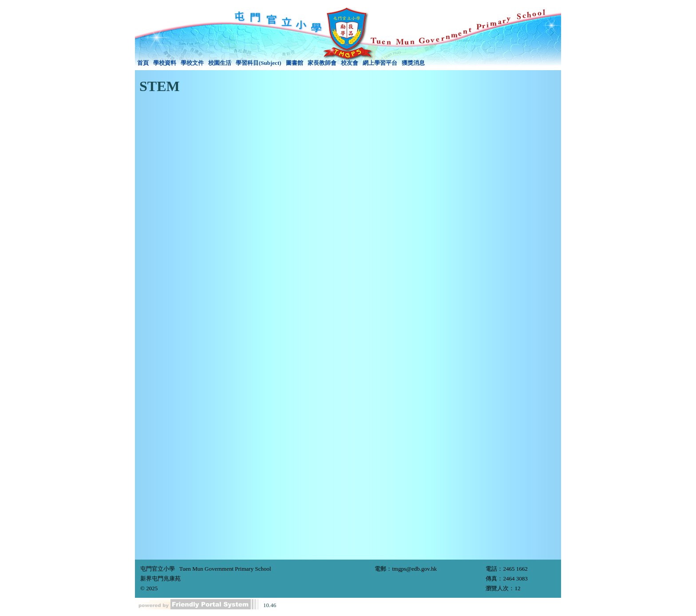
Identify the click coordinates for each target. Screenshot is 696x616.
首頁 (143, 63)
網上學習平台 (380, 63)
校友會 (350, 63)
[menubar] (281, 63)
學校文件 (192, 63)
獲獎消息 (413, 63)
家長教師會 (322, 63)
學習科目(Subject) (259, 63)
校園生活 (220, 63)
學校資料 (165, 63)
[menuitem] (143, 63)
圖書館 (295, 63)
